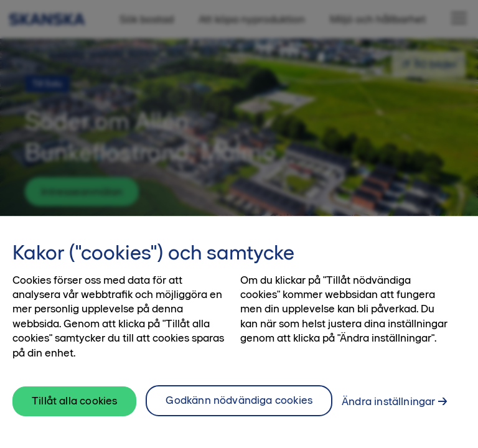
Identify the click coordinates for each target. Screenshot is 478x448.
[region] (239, 332)
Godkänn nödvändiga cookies (239, 400)
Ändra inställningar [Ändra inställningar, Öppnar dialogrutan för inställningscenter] (388, 401)
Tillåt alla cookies (74, 401)
